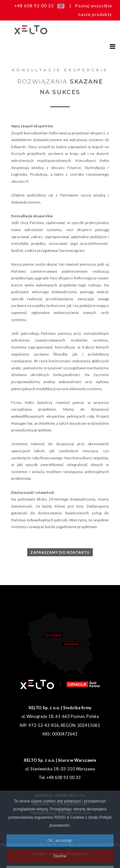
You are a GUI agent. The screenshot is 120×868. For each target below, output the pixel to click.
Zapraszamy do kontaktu (60, 552)
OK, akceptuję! (60, 850)
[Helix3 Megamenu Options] (112, 46)
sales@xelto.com (70, 795)
